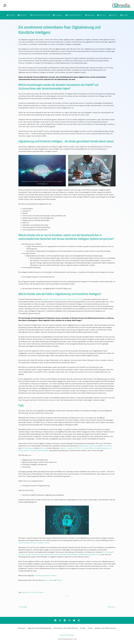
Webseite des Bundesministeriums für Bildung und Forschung (63, 299)
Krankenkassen (28, 448)
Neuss (96, 446)
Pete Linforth (49, 580)
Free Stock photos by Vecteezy (46, 576)
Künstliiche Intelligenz (38, 592)
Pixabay (59, 580)
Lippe (91, 446)
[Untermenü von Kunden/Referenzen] (82, 15)
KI (31, 592)
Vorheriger (24, 607)
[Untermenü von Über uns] (106, 15)
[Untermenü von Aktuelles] (27, 15)
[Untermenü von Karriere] (117, 15)
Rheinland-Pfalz (107, 446)
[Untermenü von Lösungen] (62, 15)
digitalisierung (25, 592)
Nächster (111, 607)
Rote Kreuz (43, 448)
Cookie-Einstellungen (67, 635)
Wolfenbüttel (84, 446)
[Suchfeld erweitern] (5, 5)
